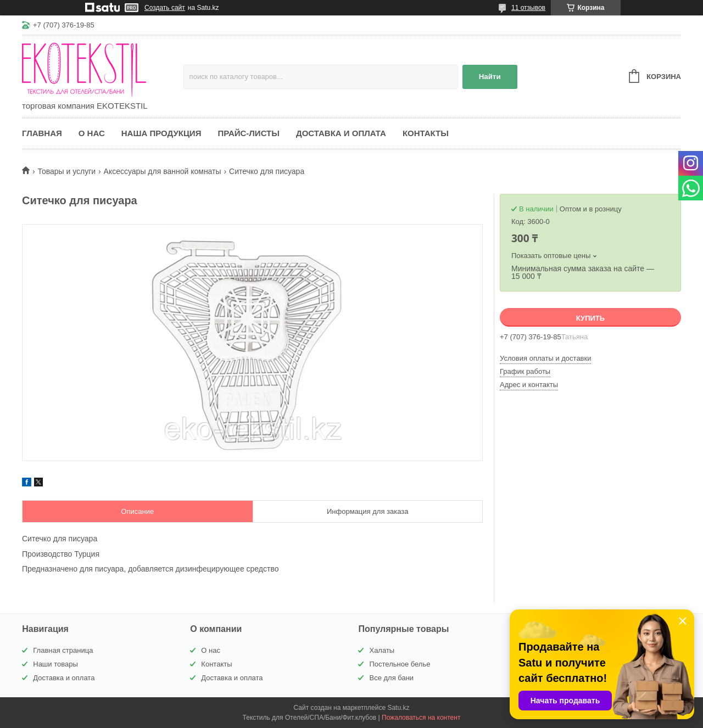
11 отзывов (528, 8)
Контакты (426, 133)
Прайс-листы (249, 133)
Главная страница (63, 650)
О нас (92, 133)
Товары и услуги (66, 171)
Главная (42, 133)
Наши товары (55, 664)
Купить (590, 318)
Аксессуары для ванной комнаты (163, 171)
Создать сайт (165, 8)
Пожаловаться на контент (421, 718)
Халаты (382, 650)
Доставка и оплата (341, 133)
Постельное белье (400, 664)
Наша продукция (161, 133)
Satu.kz (398, 708)
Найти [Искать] (490, 77)
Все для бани (391, 678)
